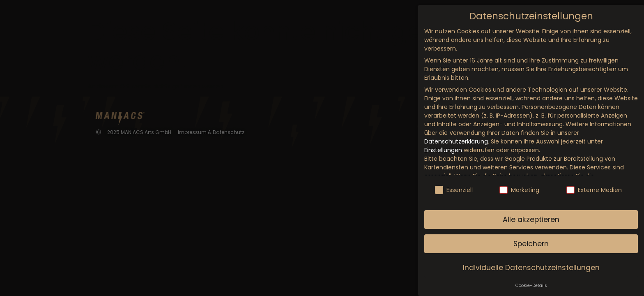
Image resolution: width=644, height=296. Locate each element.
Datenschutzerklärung (456, 141)
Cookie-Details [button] (531, 286)
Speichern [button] (531, 244)
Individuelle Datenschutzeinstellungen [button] (531, 268)
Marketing (519, 190)
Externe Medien (594, 190)
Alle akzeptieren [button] (531, 220)
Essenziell (454, 190)
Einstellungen (443, 150)
